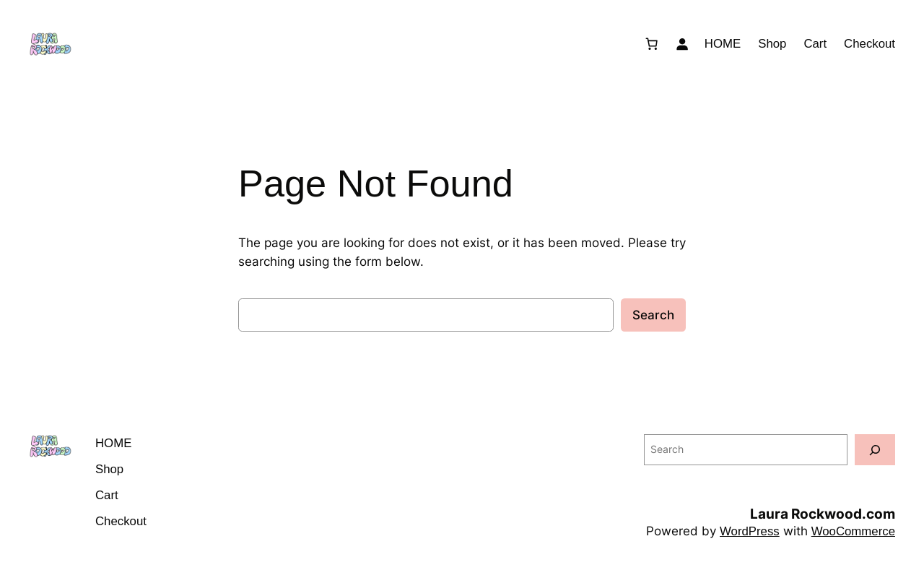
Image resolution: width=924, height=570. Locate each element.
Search (653, 315)
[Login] (682, 44)
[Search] (875, 450)
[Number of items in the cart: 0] (652, 44)
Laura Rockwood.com (823, 514)
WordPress (750, 531)
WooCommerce (853, 531)
